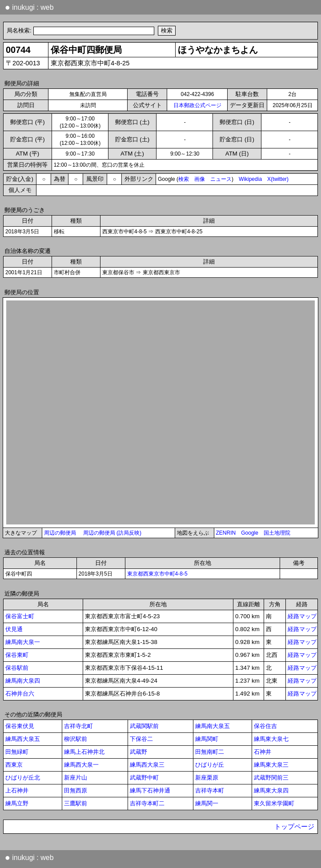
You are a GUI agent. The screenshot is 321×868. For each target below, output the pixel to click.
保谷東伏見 (20, 726)
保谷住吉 (265, 726)
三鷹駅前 (76, 803)
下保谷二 (141, 739)
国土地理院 (277, 533)
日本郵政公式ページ (197, 105)
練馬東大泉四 (271, 790)
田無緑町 (17, 752)
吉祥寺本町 (210, 790)
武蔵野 (138, 752)
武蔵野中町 (144, 778)
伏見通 (14, 629)
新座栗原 (207, 778)
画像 (200, 179)
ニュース (221, 179)
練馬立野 (17, 803)
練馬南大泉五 (213, 726)
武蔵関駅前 (144, 726)
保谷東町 (17, 655)
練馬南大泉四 (23, 681)
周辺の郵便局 (60, 533)
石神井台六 (20, 694)
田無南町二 (210, 752)
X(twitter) (278, 179)
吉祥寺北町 (78, 726)
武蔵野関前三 (271, 778)
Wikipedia (250, 179)
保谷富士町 (20, 616)
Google (250, 533)
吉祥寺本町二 (147, 803)
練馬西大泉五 (23, 739)
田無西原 (76, 790)
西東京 (14, 765)
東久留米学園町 (274, 803)
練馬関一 (207, 803)
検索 (184, 179)
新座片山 (76, 778)
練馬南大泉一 (23, 642)
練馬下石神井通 (150, 790)
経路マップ (302, 616)
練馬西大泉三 (147, 765)
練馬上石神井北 (84, 752)
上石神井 (17, 790)
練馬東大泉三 (271, 765)
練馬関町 (207, 739)
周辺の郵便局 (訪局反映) (112, 533)
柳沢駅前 (76, 739)
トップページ (294, 827)
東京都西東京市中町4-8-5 (157, 574)
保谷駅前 (17, 668)
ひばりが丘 (210, 765)
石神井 (263, 752)
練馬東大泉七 (271, 739)
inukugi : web (29, 7)
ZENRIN (226, 533)
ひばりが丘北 (23, 778)
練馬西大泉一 (81, 765)
